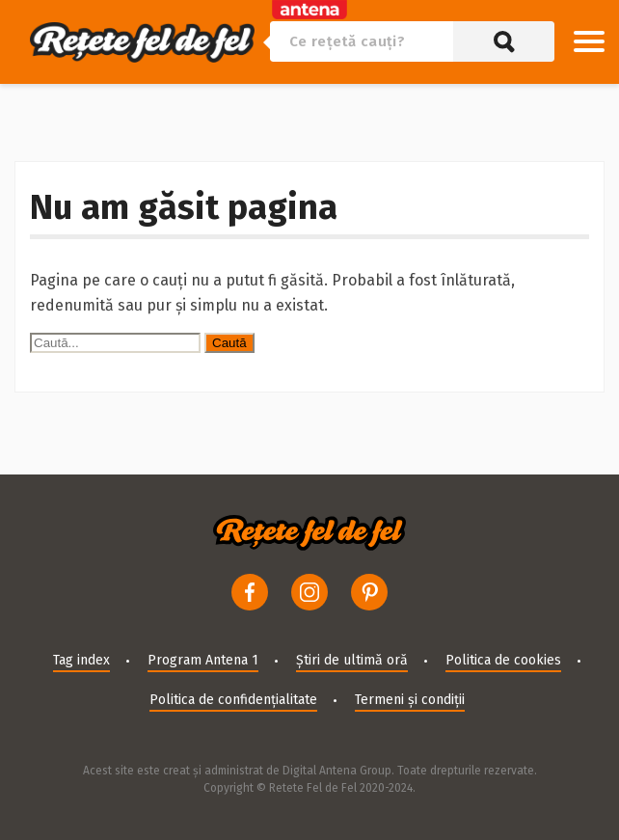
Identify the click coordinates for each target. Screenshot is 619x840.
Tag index (81, 660)
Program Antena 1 (203, 660)
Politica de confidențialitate (233, 700)
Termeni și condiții (410, 700)
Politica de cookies (503, 660)
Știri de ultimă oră (352, 660)
